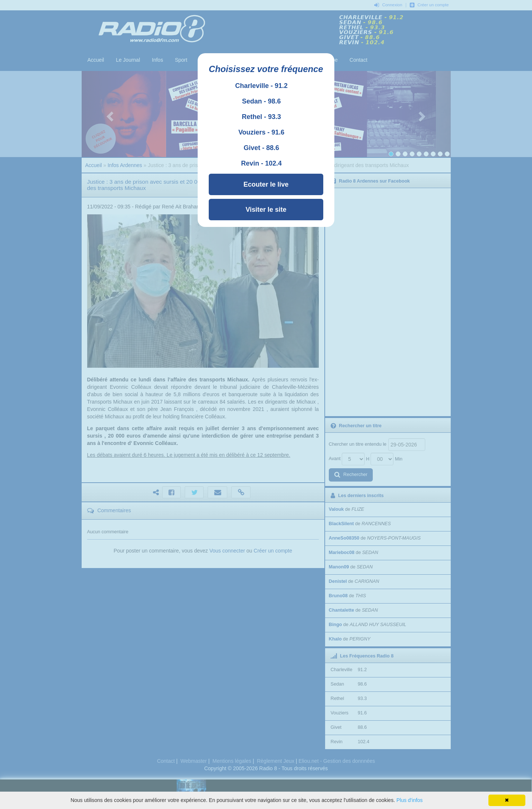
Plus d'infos (410, 800)
